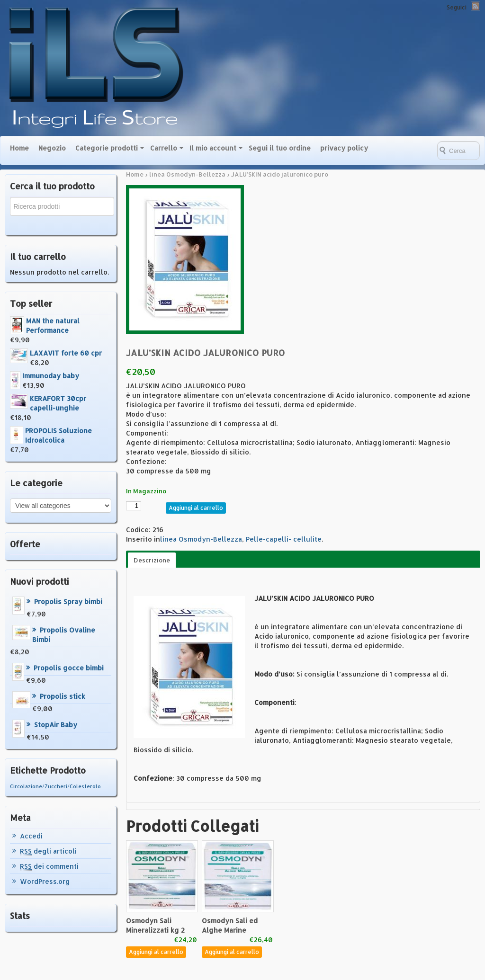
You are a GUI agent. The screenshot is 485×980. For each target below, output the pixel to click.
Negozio (52, 148)
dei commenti (49, 866)
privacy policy (344, 148)
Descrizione (152, 560)
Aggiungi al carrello (196, 508)
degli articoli (48, 851)
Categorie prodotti (107, 148)
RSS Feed (476, 6)
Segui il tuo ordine (280, 148)
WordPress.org (45, 881)
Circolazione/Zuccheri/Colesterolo (55, 786)
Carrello (164, 148)
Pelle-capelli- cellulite (284, 539)
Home (19, 148)
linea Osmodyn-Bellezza (187, 174)
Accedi (31, 836)
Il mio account (213, 148)
